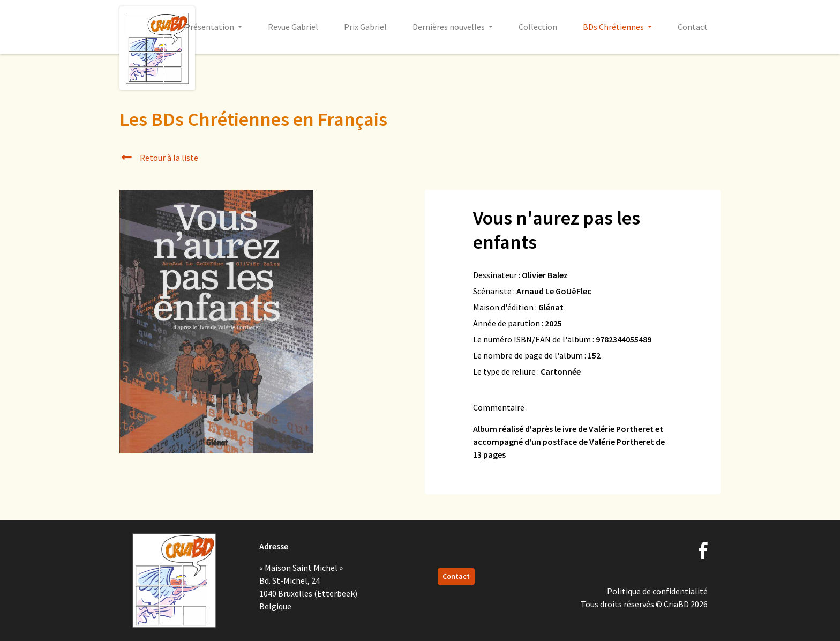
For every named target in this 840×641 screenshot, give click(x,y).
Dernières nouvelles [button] (449, 27)
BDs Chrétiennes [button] (614, 27)
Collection (538, 27)
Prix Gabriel (365, 27)
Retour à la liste (159, 158)
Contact (693, 27)
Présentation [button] (210, 27)
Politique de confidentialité (657, 591)
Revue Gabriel (293, 27)
